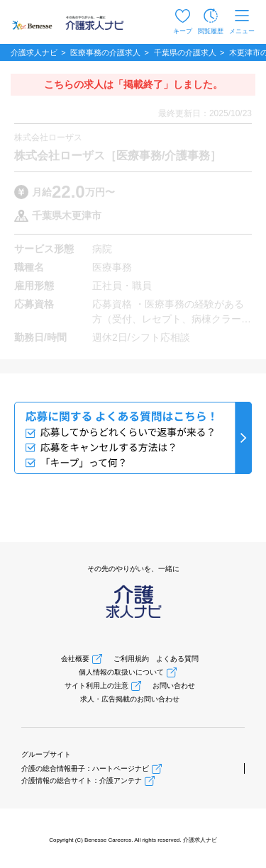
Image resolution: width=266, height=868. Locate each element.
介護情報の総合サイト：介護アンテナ (82, 780)
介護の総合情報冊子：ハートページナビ (85, 768)
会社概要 (75, 659)
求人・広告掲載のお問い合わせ (130, 699)
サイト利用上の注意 (96, 686)
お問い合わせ (174, 686)
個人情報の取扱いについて (121, 672)
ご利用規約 (131, 659)
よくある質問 (177, 659)
